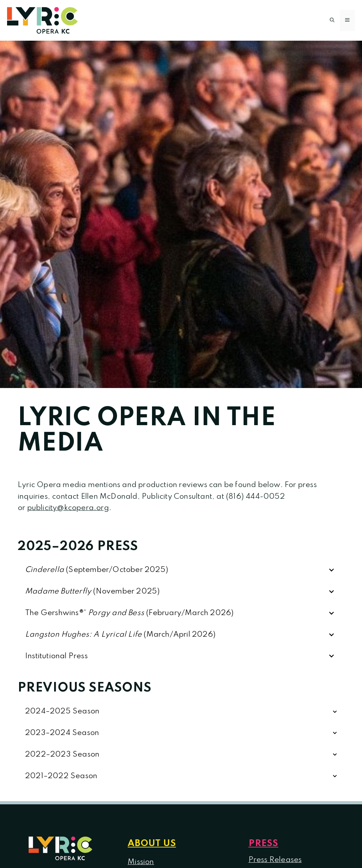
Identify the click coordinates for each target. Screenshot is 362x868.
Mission (141, 862)
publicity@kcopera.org (68, 508)
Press (264, 844)
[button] (332, 21)
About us (152, 844)
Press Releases (275, 860)
